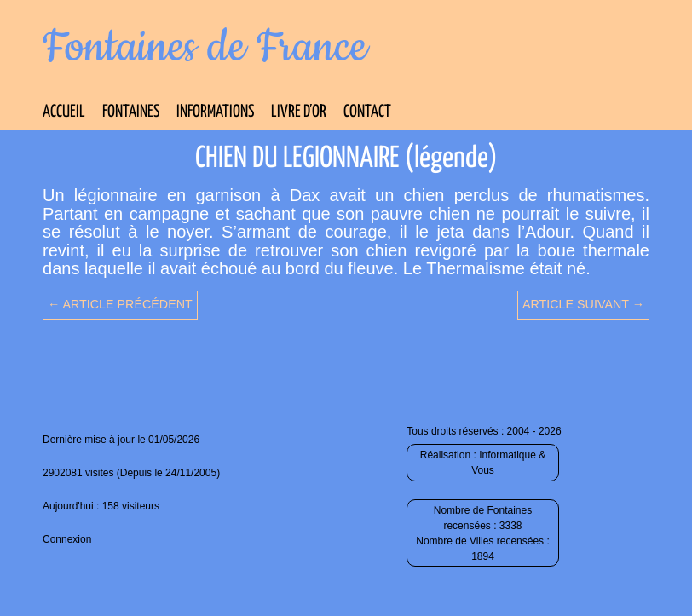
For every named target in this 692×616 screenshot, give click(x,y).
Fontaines (131, 112)
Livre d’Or (299, 112)
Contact (367, 112)
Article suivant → (583, 304)
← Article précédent (120, 304)
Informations (215, 112)
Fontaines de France (205, 48)
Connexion (67, 539)
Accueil (64, 112)
